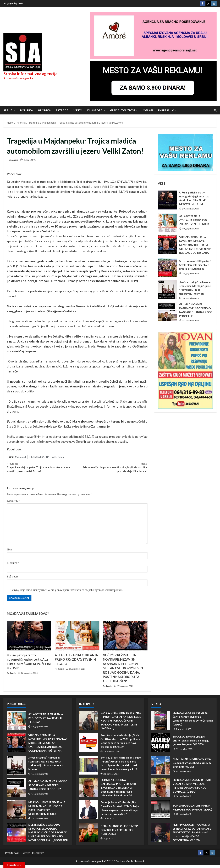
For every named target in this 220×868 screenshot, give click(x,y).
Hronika (44, 110)
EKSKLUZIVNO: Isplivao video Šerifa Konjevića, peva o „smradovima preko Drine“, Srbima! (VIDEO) (161, 723)
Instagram (38, 856)
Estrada (62, 110)
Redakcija (12, 160)
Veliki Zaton (58, 457)
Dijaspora (95, 110)
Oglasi (148, 110)
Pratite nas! (12, 856)
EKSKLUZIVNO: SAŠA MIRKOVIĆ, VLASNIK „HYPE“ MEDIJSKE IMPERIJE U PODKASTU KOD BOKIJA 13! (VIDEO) (161, 791)
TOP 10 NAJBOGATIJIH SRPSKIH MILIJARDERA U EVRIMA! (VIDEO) (161, 813)
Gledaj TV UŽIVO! (123, 110)
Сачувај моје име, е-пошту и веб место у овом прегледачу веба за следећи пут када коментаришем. (67, 593)
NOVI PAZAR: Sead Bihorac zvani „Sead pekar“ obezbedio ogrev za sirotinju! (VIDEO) (161, 768)
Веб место (13, 579)
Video (78, 110)
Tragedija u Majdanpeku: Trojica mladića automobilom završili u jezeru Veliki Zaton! (42, 469)
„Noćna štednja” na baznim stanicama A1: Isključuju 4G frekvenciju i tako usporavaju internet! (167, 290)
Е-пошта (13, 566)
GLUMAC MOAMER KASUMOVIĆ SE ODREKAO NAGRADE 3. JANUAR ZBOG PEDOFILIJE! (167, 312)
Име (10, 552)
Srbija (8, 110)
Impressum (166, 110)
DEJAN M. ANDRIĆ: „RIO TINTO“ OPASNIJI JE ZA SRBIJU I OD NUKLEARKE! (89, 835)
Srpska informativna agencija (30, 74)
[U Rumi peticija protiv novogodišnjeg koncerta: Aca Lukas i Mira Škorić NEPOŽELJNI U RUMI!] (29, 639)
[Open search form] (215, 110)
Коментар (13, 504)
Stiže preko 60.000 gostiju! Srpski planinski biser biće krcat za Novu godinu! (167, 267)
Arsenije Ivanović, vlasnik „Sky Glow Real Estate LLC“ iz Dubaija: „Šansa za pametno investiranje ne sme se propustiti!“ (89, 813)
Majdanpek (21, 457)
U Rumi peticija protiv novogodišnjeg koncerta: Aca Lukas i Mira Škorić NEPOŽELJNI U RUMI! (167, 200)
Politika (26, 110)
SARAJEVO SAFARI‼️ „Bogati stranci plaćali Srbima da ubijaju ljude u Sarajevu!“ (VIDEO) (161, 746)
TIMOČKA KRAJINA (39, 457)
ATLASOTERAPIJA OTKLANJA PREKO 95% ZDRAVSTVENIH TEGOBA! (76, 662)
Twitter (25, 856)
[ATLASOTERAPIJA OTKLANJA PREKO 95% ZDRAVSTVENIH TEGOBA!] (77, 639)
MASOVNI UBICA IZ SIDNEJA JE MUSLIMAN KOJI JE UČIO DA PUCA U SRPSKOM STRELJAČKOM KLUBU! (16, 813)
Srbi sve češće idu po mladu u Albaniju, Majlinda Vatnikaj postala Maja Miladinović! (112, 469)
